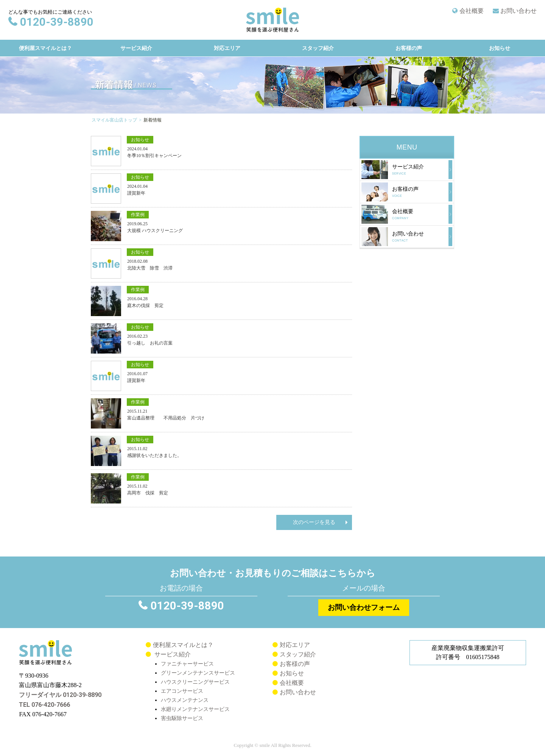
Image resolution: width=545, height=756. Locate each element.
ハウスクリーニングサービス (195, 682)
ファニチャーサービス (187, 664)
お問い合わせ (519, 11)
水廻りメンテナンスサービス (195, 709)
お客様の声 (408, 48)
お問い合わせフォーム (364, 607)
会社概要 (472, 11)
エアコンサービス (182, 691)
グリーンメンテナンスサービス (198, 673)
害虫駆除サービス (182, 718)
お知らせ (499, 48)
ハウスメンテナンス (185, 700)
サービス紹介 (136, 48)
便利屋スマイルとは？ (45, 48)
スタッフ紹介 (318, 48)
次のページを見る (314, 522)
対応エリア (227, 48)
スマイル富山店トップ (114, 120)
